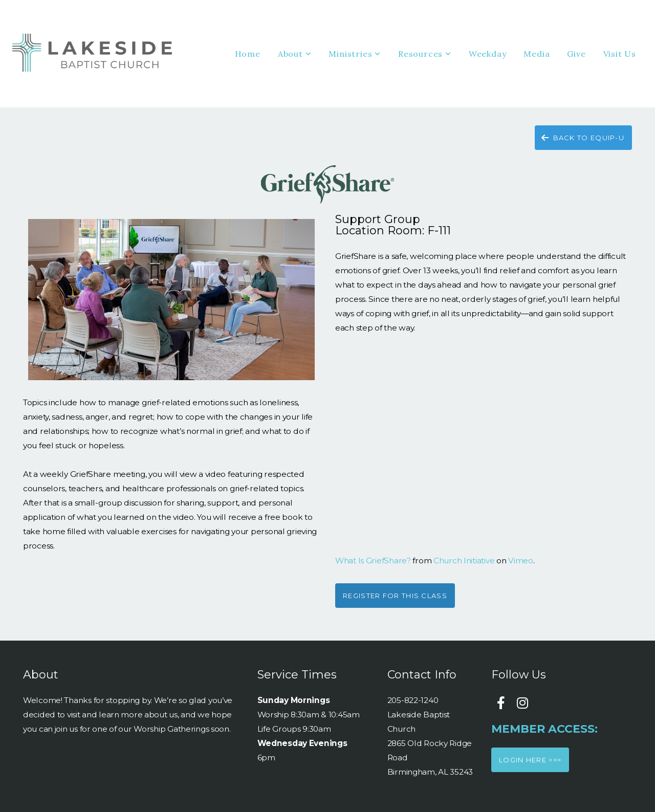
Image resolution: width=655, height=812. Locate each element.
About (295, 54)
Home (248, 54)
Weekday (488, 54)
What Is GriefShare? (373, 561)
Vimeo (521, 561)
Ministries (355, 54)
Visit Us (620, 54)
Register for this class (395, 596)
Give (576, 54)
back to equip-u (582, 138)
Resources (425, 54)
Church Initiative (464, 561)
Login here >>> (530, 760)
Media (537, 54)
